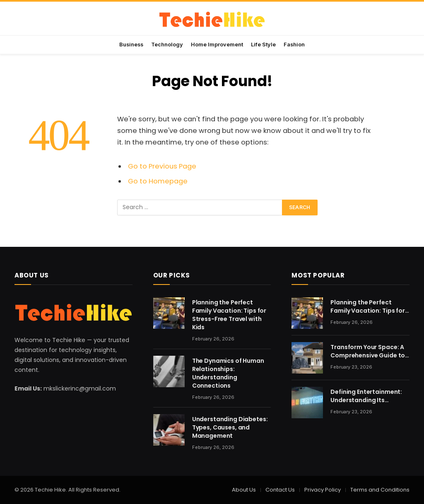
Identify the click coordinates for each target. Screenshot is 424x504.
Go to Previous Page (162, 166)
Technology (167, 45)
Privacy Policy (323, 490)
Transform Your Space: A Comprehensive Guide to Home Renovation (368, 351)
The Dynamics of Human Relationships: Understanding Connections (228, 373)
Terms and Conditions (380, 490)
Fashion (294, 45)
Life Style (263, 45)
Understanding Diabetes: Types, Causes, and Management (230, 427)
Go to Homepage (158, 181)
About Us (244, 490)
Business (131, 45)
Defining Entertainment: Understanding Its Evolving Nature (366, 396)
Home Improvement (217, 45)
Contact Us (280, 490)
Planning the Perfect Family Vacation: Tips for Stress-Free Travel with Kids (229, 315)
